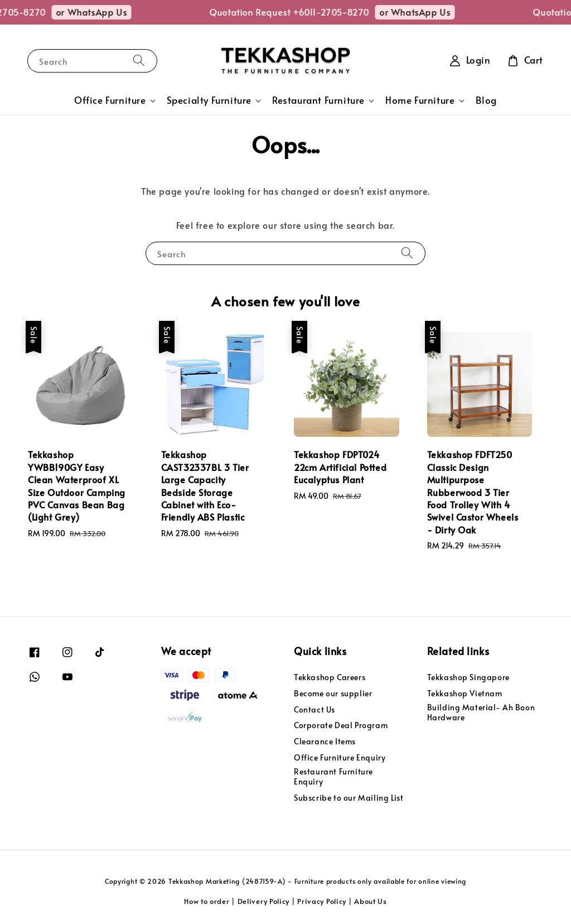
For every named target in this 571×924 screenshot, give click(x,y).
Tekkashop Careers (330, 677)
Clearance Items (325, 741)
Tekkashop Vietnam (465, 693)
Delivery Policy (264, 901)
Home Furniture (420, 100)
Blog (486, 100)
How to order (207, 901)
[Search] (139, 61)
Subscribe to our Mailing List (349, 798)
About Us (371, 901)
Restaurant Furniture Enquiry (333, 776)
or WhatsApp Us (105, 12)
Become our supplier (333, 693)
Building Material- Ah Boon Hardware (481, 712)
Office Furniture (110, 100)
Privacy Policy (322, 901)
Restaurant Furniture (318, 100)
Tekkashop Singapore (468, 677)
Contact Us (314, 709)
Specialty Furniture (209, 100)
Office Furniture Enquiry (340, 757)
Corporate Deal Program (341, 725)
